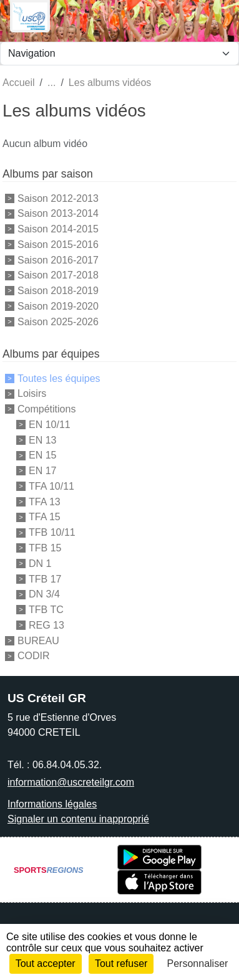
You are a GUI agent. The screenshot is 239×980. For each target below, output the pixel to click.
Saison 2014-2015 (58, 229)
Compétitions (46, 409)
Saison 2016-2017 (58, 259)
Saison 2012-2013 (58, 198)
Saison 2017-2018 (58, 275)
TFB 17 (45, 578)
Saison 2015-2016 (58, 245)
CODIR (34, 656)
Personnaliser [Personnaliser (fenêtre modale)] (198, 963)
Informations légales (52, 804)
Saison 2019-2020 (58, 306)
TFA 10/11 (51, 486)
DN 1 (40, 564)
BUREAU (38, 640)
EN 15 (42, 455)
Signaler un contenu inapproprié (78, 819)
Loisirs (32, 393)
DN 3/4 (44, 594)
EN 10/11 (50, 425)
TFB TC (46, 610)
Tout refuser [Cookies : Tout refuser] (121, 963)
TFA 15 (45, 517)
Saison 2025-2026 (58, 321)
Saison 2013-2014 (58, 213)
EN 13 (42, 440)
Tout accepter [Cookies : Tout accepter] (46, 963)
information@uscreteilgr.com (71, 782)
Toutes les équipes (59, 378)
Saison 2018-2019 (58, 291)
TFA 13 (45, 501)
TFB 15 (45, 548)
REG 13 (46, 625)
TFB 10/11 (52, 532)
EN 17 (42, 471)
